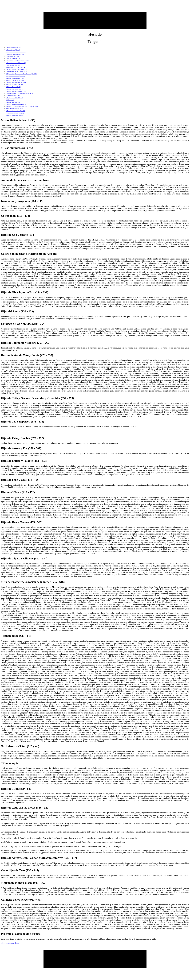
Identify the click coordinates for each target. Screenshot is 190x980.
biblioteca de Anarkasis (11, 943)
